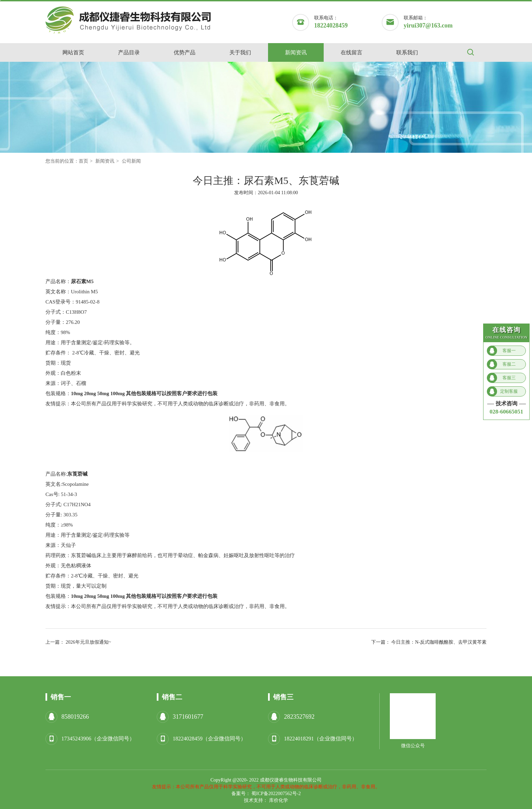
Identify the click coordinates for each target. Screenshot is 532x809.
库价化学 (279, 800)
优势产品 (185, 52)
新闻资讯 (296, 52)
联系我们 (407, 52)
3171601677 (188, 717)
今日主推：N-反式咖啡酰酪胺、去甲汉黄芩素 (439, 642)
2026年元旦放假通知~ (89, 642)
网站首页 (73, 52)
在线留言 (351, 52)
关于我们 (240, 52)
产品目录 (129, 52)
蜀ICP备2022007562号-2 (276, 794)
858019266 (75, 717)
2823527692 (299, 717)
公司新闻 (131, 161)
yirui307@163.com (428, 25)
